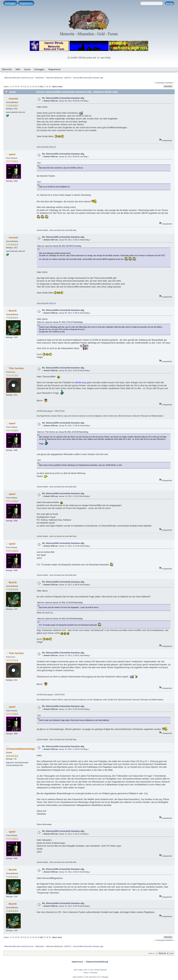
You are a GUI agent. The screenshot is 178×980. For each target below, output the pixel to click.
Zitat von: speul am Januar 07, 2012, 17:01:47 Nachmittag (60, 322)
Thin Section (16, 368)
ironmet (13, 99)
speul (12, 154)
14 (36, 87)
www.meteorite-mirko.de (46, 147)
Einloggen (10, 3)
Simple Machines (101, 970)
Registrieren (26, 3)
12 (30, 87)
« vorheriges (160, 83)
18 (47, 87)
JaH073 (67, 78)
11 (28, 87)
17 (44, 87)
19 (50, 87)
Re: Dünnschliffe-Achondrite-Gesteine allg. (63, 98)
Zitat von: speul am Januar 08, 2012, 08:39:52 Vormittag (59, 246)
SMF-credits (78, 970)
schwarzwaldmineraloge (20, 749)
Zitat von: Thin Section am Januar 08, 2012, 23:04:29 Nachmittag (63, 432)
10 (25, 87)
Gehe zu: (152, 953)
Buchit (13, 311)
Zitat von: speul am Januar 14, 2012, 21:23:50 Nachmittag (60, 619)
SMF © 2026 (89, 970)
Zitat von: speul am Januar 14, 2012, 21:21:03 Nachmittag (60, 603)
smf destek (93, 973)
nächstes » (170, 83)
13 (33, 87)
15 (38, 87)
